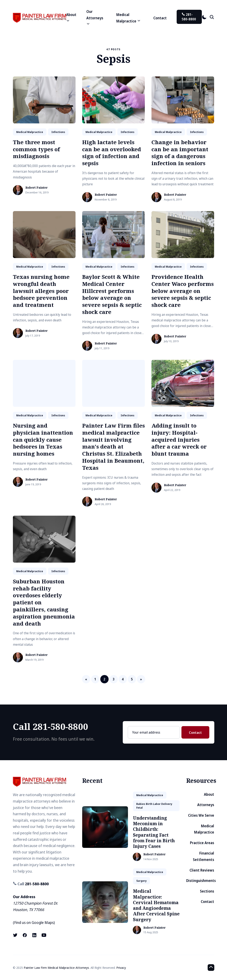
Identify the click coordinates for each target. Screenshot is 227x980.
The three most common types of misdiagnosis (36, 149)
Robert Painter (37, 188)
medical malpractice (30, 132)
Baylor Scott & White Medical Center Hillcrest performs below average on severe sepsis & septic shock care (112, 294)
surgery (141, 881)
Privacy (121, 968)
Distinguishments (201, 881)
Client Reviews (202, 870)
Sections (207, 891)
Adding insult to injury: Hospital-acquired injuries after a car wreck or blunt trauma (179, 440)
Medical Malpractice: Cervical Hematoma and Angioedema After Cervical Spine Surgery (156, 905)
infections (58, 132)
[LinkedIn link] (34, 935)
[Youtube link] (44, 935)
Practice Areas (202, 843)
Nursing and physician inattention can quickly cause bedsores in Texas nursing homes (43, 440)
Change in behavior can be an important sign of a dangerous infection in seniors (180, 153)
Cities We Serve (201, 815)
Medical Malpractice (204, 829)
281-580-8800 (189, 17)
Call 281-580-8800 (50, 726)
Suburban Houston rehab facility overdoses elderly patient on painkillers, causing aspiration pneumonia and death (44, 602)
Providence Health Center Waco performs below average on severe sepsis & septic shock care (183, 291)
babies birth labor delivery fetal (154, 806)
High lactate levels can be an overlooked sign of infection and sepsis (112, 153)
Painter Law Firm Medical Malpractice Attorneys (56, 968)
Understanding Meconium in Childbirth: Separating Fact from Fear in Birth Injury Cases (154, 832)
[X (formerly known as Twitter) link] (16, 935)
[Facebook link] (25, 935)
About (209, 794)
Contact (160, 18)
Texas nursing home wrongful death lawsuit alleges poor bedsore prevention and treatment (41, 291)
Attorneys (206, 805)
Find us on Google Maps (34, 922)
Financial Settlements (203, 856)
